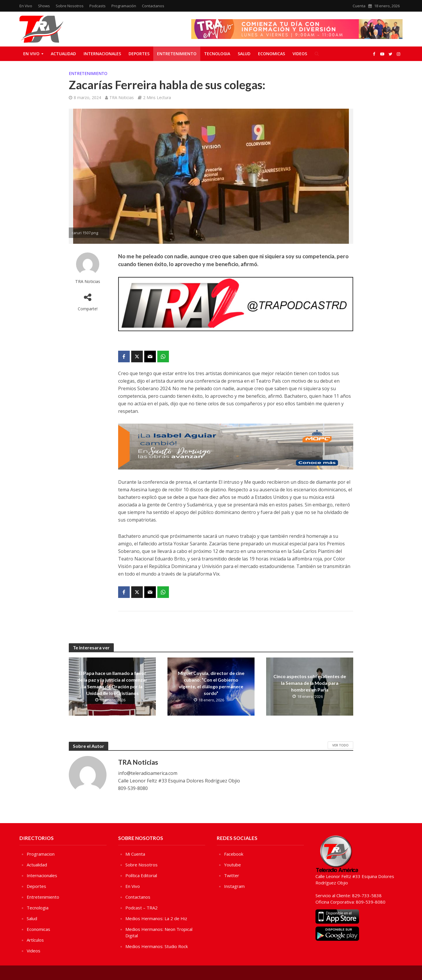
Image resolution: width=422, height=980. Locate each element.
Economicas (272, 54)
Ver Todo (340, 745)
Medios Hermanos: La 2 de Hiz (156, 918)
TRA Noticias (122, 97)
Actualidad (63, 54)
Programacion (41, 854)
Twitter (232, 875)
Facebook (234, 854)
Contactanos (153, 6)
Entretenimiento (177, 54)
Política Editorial (141, 875)
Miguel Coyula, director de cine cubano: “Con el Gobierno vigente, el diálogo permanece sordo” (211, 683)
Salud (244, 54)
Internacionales (102, 54)
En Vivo (26, 6)
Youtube (232, 865)
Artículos (35, 940)
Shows (44, 6)
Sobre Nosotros (70, 6)
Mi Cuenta (135, 854)
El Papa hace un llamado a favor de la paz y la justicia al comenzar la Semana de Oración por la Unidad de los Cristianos (112, 683)
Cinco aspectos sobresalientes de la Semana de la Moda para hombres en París (310, 683)
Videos (300, 54)
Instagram (234, 886)
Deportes (139, 54)
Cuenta (359, 6)
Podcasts (98, 6)
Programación (124, 6)
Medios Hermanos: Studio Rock (157, 946)
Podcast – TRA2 (141, 908)
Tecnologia (217, 54)
